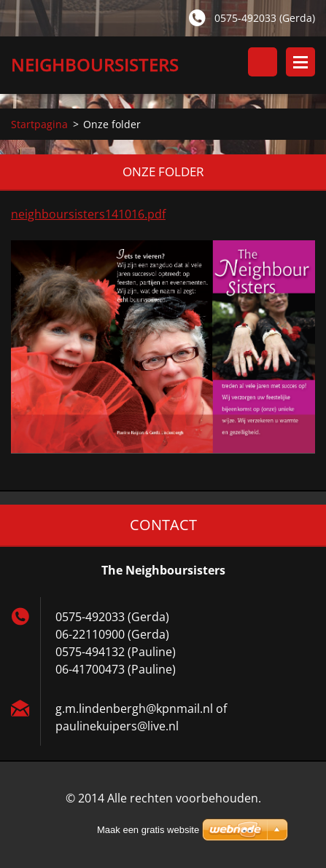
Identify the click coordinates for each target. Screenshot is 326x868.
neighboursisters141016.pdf (88, 214)
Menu (300, 62)
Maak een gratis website (148, 830)
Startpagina (39, 124)
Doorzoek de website (263, 62)
